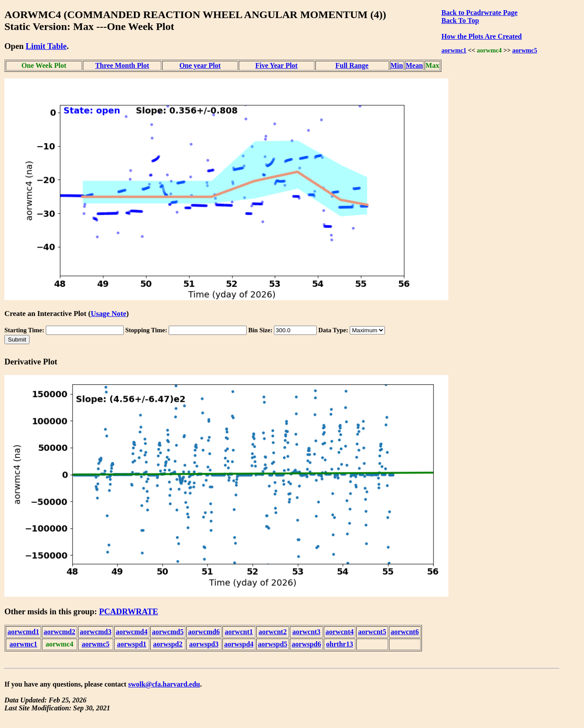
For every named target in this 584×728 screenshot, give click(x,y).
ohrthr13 (339, 644)
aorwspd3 (204, 644)
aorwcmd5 (168, 632)
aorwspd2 (168, 644)
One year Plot (200, 65)
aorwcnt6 (405, 632)
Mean (414, 65)
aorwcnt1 (239, 632)
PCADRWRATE (129, 611)
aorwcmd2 (59, 632)
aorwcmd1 (23, 632)
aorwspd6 (306, 644)
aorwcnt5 (372, 632)
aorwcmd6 (204, 632)
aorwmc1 (454, 50)
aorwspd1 (132, 644)
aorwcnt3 (307, 632)
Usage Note (109, 314)
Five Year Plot (277, 65)
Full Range (352, 65)
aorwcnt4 (340, 632)
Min (397, 65)
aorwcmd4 (132, 632)
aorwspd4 (239, 644)
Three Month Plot (122, 65)
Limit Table (46, 46)
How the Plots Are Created (481, 36)
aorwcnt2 (273, 632)
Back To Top (460, 20)
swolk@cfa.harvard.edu (164, 684)
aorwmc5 (525, 50)
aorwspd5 (273, 644)
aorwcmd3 (96, 632)
